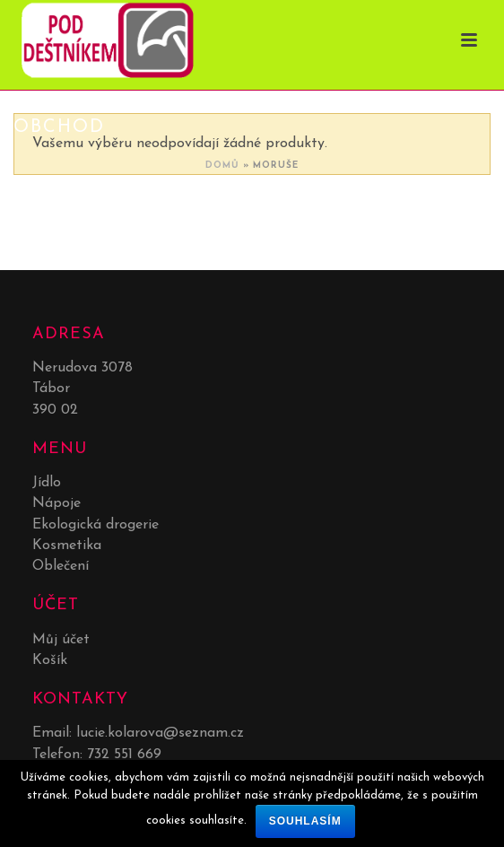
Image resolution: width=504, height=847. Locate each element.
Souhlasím (305, 821)
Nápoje (56, 503)
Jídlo (47, 483)
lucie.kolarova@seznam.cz (160, 733)
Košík (50, 660)
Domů (222, 166)
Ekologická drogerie (96, 525)
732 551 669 (124, 755)
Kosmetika (67, 546)
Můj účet (61, 640)
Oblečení (61, 566)
